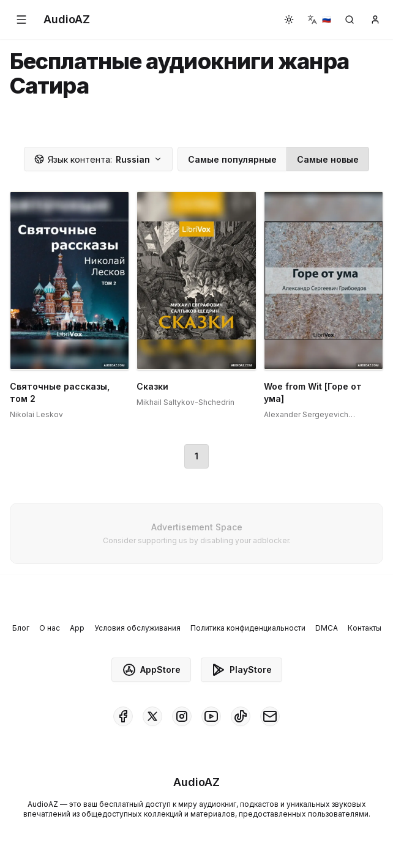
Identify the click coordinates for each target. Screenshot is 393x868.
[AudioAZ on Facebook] (123, 716)
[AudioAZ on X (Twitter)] (152, 716)
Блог (21, 628)
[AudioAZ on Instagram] (182, 716)
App (77, 628)
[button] (21, 20)
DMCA (327, 628)
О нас (50, 628)
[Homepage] (67, 20)
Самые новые (328, 159)
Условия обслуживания (137, 628)
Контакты (365, 628)
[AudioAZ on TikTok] (241, 716)
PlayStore (241, 670)
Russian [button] (98, 159)
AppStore (151, 670)
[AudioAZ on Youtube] (211, 716)
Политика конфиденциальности (248, 628)
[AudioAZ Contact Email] (270, 716)
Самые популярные (232, 159)
